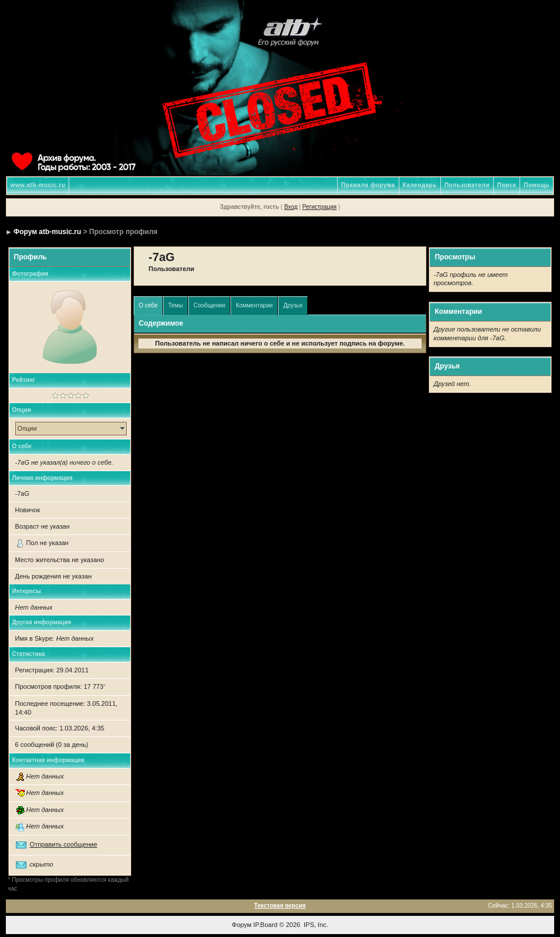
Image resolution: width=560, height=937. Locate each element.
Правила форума (368, 185)
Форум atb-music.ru (47, 232)
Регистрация (319, 207)
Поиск (507, 185)
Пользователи (467, 185)
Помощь (537, 185)
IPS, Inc (315, 925)
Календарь (420, 185)
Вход (291, 207)
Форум (241, 925)
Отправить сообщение (64, 844)
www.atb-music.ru (38, 185)
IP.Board (265, 925)
